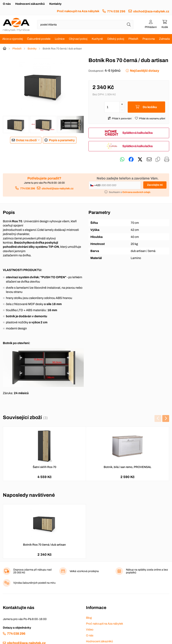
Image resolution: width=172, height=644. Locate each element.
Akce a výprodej (12, 39)
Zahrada (164, 39)
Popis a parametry (62, 140)
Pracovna (149, 39)
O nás (7, 4)
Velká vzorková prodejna (84, 571)
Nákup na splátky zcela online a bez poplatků (147, 571)
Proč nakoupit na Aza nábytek (78, 11)
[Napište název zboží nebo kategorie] (85, 25)
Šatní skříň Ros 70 (45, 467)
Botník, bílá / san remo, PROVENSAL (127, 467)
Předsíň (133, 39)
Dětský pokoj (116, 39)
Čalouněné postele (39, 39)
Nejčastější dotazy (145, 71)
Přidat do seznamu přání (152, 119)
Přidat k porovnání (122, 119)
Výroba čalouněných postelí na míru (34, 583)
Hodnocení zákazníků (30, 4)
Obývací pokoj (78, 39)
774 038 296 (116, 11)
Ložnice (60, 39)
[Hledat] (129, 25)
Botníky (32, 49)
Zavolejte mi (155, 185)
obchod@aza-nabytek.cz (151, 11)
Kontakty (55, 4)
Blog (89, 618)
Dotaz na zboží (26, 140)
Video (90, 630)
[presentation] (80, 124)
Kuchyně (97, 39)
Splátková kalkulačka (137, 133)
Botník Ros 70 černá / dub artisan (44, 545)
